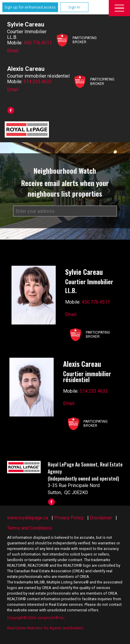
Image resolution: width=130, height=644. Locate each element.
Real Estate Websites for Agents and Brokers (45, 628)
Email (13, 51)
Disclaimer (101, 518)
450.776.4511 (38, 43)
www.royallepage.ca (28, 518)
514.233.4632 (38, 82)
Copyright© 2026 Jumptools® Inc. (36, 618)
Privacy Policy (69, 518)
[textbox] (65, 211)
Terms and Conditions (29, 528)
